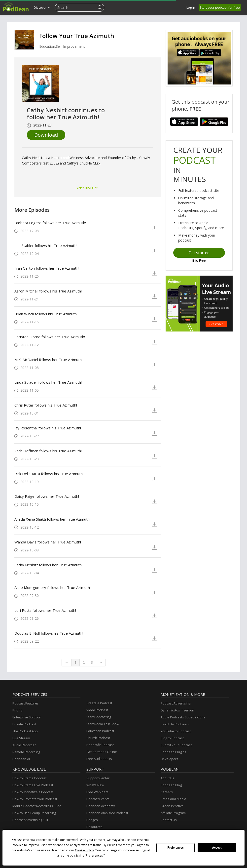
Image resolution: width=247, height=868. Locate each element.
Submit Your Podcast (176, 745)
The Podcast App (25, 731)
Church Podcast (98, 738)
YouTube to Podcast (176, 731)
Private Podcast (24, 724)
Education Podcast (100, 731)
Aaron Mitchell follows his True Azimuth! (48, 291)
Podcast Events (98, 799)
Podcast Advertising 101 (30, 820)
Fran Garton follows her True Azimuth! (47, 268)
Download (46, 135)
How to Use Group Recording (34, 813)
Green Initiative (172, 806)
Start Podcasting (99, 717)
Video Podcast (97, 710)
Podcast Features (26, 703)
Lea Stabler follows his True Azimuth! (46, 246)
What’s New (95, 785)
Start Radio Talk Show (103, 724)
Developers (169, 759)
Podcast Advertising (176, 703)
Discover (42, 7)
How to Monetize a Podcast (33, 792)
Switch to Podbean (175, 724)
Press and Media (173, 799)
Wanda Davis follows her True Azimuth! (48, 542)
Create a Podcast (99, 703)
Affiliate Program (173, 813)
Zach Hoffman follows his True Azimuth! (48, 451)
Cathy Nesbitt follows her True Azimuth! (48, 565)
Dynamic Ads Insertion (177, 710)
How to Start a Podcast (29, 778)
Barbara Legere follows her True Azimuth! (50, 223)
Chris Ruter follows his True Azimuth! (46, 405)
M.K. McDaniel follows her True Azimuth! (48, 360)
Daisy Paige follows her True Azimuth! (47, 496)
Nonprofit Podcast (100, 745)
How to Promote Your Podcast (35, 799)
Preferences (176, 848)
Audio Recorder (24, 745)
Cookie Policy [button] (84, 850)
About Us (167, 778)
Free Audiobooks (99, 759)
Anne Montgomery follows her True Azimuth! (53, 587)
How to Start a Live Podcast (33, 785)
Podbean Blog (171, 785)
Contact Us (169, 820)
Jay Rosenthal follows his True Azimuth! (48, 428)
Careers (167, 792)
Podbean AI (21, 759)
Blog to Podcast (172, 738)
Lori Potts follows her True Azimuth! (45, 610)
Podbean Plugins (173, 752)
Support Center (98, 778)
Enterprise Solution (27, 717)
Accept (217, 848)
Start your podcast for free (220, 7)
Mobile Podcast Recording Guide (37, 806)
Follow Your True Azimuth (77, 36)
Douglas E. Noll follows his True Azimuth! (49, 633)
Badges (92, 820)
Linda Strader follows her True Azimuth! (48, 382)
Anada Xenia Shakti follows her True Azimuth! (52, 519)
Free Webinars (97, 792)
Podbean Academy (101, 806)
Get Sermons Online (102, 752)
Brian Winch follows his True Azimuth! (46, 314)
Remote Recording (26, 752)
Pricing (17, 710)
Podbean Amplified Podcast (107, 813)
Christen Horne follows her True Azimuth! (50, 337)
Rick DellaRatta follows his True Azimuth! (49, 474)
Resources (94, 827)
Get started (199, 253)
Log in (191, 7)
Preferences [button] (94, 855)
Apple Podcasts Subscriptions (183, 717)
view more (87, 187)
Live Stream (21, 738)
